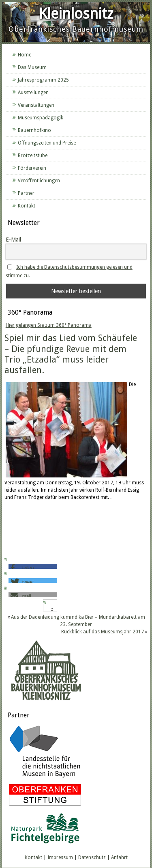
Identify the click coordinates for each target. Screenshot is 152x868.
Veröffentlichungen (39, 181)
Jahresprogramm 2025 (43, 80)
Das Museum (32, 67)
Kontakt (27, 206)
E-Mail (13, 240)
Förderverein (32, 168)
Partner (26, 193)
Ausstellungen (33, 93)
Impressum (60, 857)
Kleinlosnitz (76, 14)
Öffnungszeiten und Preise (47, 143)
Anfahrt (119, 857)
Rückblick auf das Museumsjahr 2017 (103, 632)
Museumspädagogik (41, 118)
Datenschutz (92, 857)
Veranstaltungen (36, 105)
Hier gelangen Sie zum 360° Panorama (49, 325)
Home (25, 55)
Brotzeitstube (33, 155)
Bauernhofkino (34, 130)
